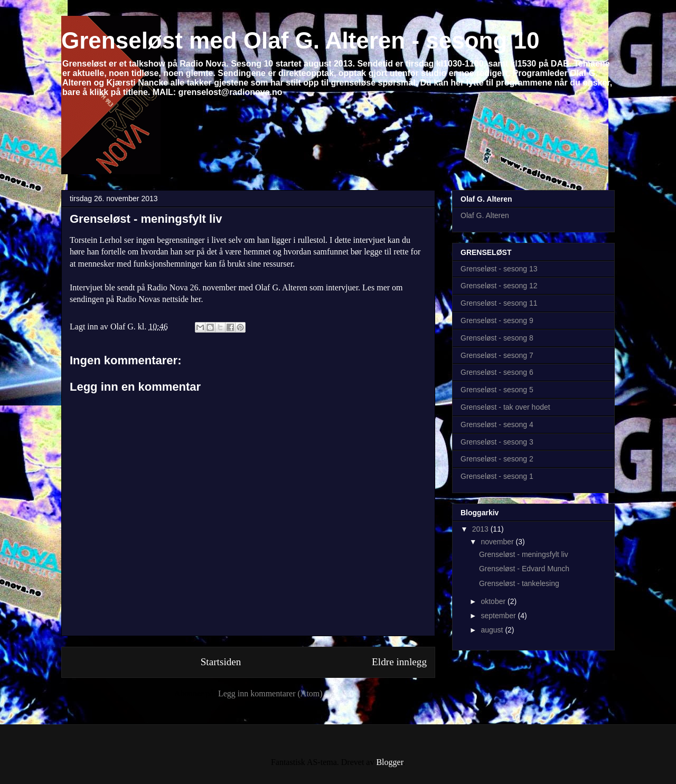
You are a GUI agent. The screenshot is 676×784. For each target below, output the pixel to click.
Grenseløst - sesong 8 (497, 338)
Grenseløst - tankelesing (519, 583)
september (499, 616)
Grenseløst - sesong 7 (497, 355)
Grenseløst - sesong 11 (499, 303)
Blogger (389, 762)
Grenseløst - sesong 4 (497, 424)
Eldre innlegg (399, 662)
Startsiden (221, 662)
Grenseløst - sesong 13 (499, 269)
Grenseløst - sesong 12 (499, 286)
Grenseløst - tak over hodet (505, 407)
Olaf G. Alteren (485, 215)
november (498, 542)
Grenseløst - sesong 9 (497, 320)
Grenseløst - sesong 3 (497, 442)
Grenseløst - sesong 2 (497, 459)
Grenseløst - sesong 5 (497, 390)
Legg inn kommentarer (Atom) (270, 693)
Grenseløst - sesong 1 (497, 476)
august (493, 630)
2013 (481, 529)
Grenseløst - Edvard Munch (524, 569)
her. (197, 299)
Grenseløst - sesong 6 (497, 372)
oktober (494, 601)
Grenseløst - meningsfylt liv (146, 219)
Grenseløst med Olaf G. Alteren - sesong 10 (301, 40)
